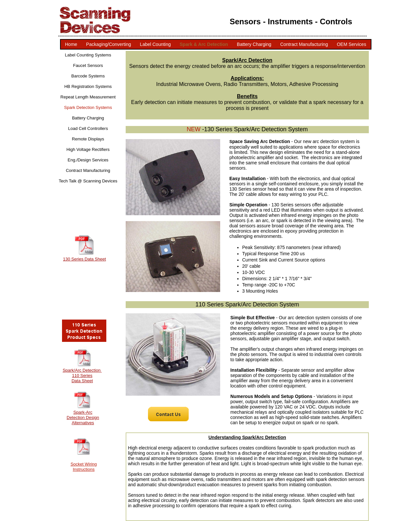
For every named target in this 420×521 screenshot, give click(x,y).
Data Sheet (82, 381)
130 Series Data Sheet (84, 259)
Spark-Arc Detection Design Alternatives (83, 417)
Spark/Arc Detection (82, 370)
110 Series (82, 375)
